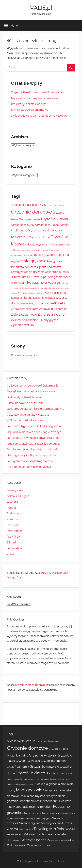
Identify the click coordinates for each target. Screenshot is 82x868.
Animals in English (18, 496)
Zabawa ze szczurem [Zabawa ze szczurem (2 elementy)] (25, 309)
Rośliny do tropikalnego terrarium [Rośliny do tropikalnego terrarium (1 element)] (34, 288)
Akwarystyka (15, 490)
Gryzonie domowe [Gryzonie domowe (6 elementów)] (32, 212)
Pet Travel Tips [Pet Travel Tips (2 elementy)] (37, 277)
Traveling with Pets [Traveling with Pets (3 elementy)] (50, 303)
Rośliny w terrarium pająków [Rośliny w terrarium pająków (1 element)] (30, 293)
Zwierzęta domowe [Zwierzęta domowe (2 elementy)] (24, 315)
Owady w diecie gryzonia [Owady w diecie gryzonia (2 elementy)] (28, 272)
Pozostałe (13, 525)
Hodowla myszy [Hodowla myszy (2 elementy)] (34, 244)
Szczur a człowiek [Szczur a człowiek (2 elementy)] (54, 293)
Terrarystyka (15, 548)
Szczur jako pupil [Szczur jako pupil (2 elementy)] (44, 298)
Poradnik (12, 519)
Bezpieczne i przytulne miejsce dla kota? (32, 449)
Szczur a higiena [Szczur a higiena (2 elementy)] (22, 298)
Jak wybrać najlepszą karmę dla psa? (30, 461)
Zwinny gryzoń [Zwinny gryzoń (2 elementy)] (48, 320)
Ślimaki (11, 543)
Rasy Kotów (14, 531)
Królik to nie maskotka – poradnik (27, 420)
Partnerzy (13, 513)
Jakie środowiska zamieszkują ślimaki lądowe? (40, 116)
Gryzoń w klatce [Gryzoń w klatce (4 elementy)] (30, 773)
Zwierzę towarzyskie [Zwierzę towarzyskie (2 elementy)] (25, 320)
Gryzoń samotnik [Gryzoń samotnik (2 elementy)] (39, 230)
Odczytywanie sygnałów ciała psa (28, 415)
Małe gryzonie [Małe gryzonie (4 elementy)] (33, 261)
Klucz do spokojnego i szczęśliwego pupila (34, 444)
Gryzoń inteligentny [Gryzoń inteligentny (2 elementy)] (54, 761)
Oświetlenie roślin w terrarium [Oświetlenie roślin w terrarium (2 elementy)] (39, 801)
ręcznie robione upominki (31, 685)
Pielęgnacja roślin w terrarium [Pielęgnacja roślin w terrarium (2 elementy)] (33, 807)
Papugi (11, 508)
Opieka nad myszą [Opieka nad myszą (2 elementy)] (49, 267)
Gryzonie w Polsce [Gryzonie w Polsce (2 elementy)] (47, 225)
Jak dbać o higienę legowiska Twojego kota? (35, 426)
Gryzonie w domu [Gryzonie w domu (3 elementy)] (55, 219)
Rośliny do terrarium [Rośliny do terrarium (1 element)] (30, 813)
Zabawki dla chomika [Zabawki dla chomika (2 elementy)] (53, 309)
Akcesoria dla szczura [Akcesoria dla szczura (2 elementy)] (25, 205)
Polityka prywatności (24, 355)
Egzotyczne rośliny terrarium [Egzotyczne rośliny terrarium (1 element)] (52, 205)
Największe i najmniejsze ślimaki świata (35, 98)
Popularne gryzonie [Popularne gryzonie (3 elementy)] (43, 282)
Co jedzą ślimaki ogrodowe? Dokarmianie (37, 92)
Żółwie (11, 554)
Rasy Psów (14, 537)
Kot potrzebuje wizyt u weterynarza (29, 467)
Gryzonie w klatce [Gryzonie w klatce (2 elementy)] (23, 225)
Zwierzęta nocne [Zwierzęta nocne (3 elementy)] (51, 314)
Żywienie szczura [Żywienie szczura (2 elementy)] (22, 325)
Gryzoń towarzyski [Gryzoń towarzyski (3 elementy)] (44, 766)
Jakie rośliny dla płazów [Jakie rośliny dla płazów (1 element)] (55, 245)
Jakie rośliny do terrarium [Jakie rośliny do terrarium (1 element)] (38, 250)
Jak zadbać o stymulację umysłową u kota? (34, 438)
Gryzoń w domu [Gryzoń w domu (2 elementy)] (39, 237)
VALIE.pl (41, 8)
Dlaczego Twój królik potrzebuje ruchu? (32, 455)
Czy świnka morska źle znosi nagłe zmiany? (34, 432)
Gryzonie (12, 502)
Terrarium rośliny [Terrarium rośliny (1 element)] (27, 304)
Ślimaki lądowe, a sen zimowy (30, 110)
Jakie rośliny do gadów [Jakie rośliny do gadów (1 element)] (33, 779)
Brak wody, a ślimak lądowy (28, 104)
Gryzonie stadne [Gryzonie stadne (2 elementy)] (30, 219)
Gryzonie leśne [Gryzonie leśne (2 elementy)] (58, 749)
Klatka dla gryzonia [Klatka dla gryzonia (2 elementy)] (43, 255)
